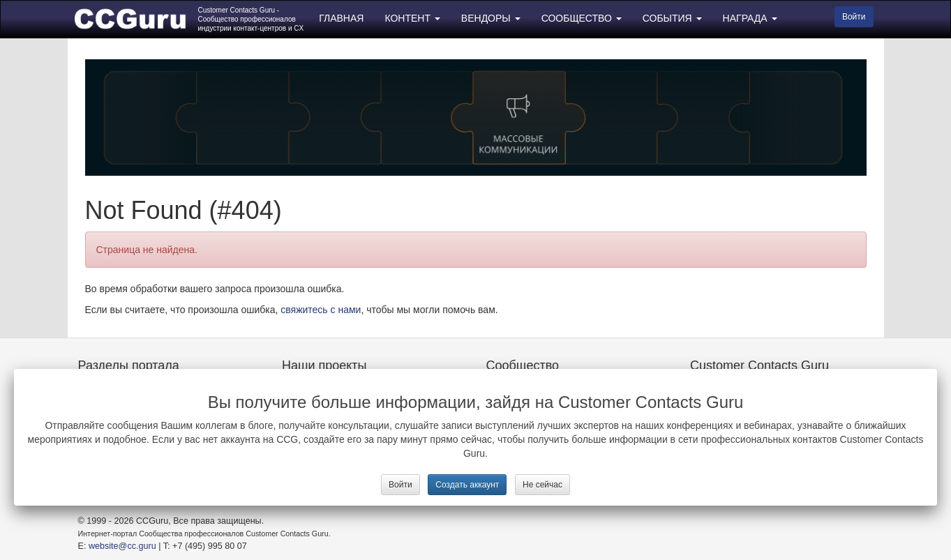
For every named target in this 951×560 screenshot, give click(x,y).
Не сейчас (542, 485)
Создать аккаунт (467, 485)
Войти (400, 485)
